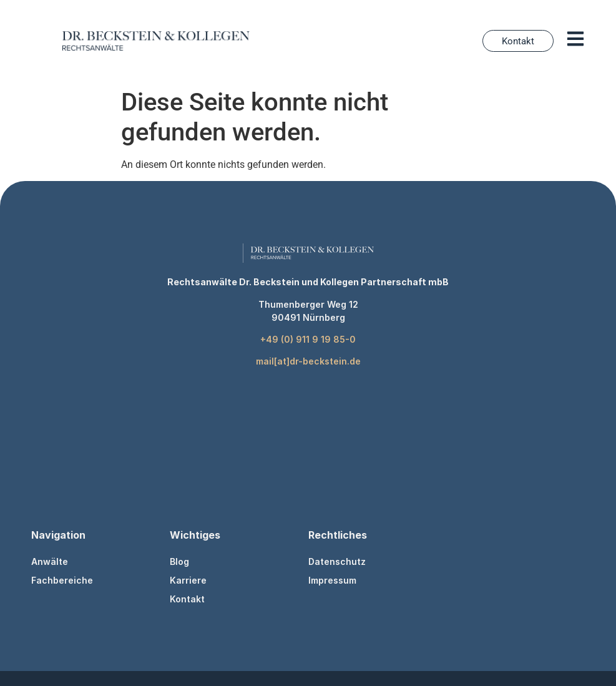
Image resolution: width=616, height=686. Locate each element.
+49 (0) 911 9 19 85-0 (308, 339)
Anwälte (50, 561)
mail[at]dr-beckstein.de (308, 361)
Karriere (188, 580)
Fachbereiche (62, 580)
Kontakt (187, 599)
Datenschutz (337, 561)
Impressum (332, 580)
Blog (179, 561)
